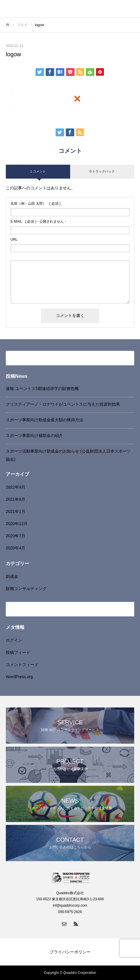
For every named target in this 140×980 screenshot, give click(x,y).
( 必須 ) (36, 204)
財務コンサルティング (26, 589)
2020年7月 (16, 536)
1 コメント (38, 171)
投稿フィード (18, 652)
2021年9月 (16, 499)
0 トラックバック (102, 171)
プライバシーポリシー (70, 952)
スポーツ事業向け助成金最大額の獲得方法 (45, 420)
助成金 (12, 576)
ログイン (14, 640)
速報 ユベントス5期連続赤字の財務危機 (42, 389)
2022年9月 (16, 487)
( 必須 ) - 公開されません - (38, 222)
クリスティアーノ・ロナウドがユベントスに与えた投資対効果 (63, 404)
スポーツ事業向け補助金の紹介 (34, 435)
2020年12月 (17, 524)
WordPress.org (19, 677)
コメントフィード (22, 665)
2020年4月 (16, 548)
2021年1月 (16, 511)
